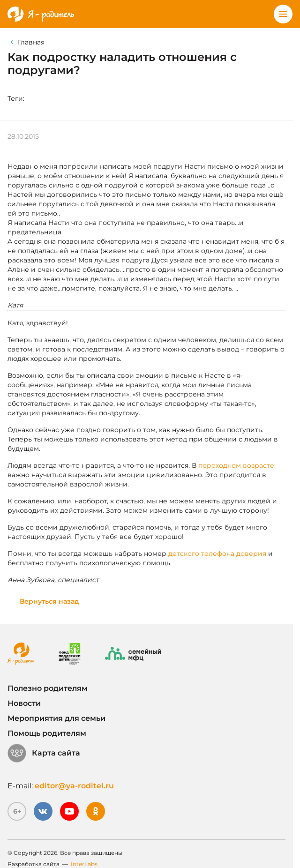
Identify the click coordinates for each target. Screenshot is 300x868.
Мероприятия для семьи (56, 718)
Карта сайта (44, 753)
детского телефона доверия (217, 554)
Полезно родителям (48, 688)
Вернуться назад (49, 601)
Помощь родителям (47, 733)
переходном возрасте (236, 465)
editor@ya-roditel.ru (74, 786)
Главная (31, 42)
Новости (24, 703)
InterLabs (84, 864)
